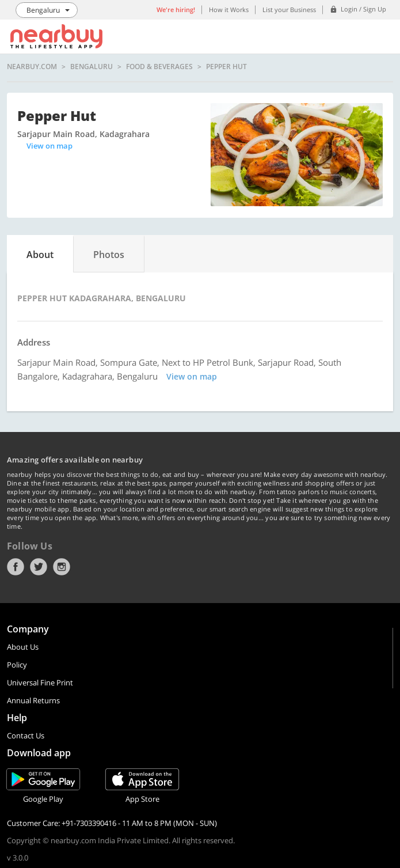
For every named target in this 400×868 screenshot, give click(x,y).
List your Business (289, 10)
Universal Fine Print (40, 683)
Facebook (16, 567)
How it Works (229, 10)
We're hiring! (176, 10)
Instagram (62, 567)
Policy (17, 665)
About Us (23, 647)
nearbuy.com (32, 67)
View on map (49, 146)
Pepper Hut (226, 67)
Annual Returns (33, 700)
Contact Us (26, 736)
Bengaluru (92, 67)
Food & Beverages (159, 67)
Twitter (39, 567)
